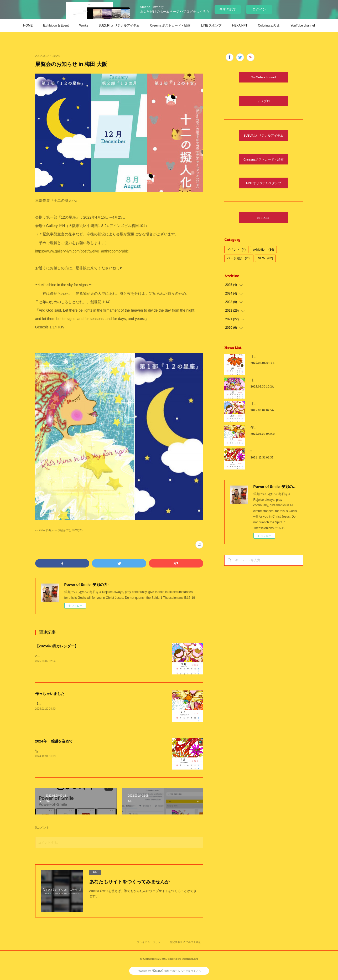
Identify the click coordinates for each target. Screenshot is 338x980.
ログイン (259, 9)
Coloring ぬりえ (269, 25)
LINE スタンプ (211, 25)
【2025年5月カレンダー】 (269, 357)
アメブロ (264, 101)
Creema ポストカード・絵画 (170, 25)
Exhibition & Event (56, 25)
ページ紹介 (239, 258)
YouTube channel (303, 25)
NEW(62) (77, 530)
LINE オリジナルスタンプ (264, 183)
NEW (265, 258)
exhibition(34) (43, 530)
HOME (28, 25)
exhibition (263, 250)
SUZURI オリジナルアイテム (119, 25)
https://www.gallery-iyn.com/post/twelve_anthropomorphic (82, 251)
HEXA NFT (240, 25)
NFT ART (264, 218)
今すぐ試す (228, 9)
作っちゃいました (50, 694)
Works (84, 25)
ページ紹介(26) (61, 530)
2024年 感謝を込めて (54, 741)
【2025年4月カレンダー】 (269, 380)
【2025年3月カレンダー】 (57, 646)
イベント (236, 250)
